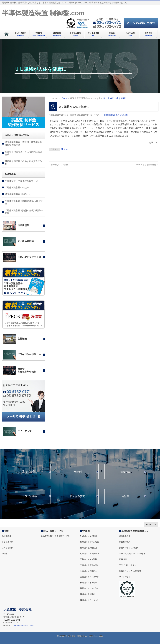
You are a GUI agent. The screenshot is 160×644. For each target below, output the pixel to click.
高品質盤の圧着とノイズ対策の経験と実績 (23, 153)
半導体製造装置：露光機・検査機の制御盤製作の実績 (23, 144)
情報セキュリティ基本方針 (130, 571)
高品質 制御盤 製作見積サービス (55, 536)
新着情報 (123, 559)
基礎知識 (125, 472)
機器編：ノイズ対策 (89, 583)
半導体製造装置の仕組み (17, 187)
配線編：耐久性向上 (89, 548)
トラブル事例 (30, 496)
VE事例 (77, 472)
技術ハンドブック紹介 (129, 548)
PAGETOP (151, 524)
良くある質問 (78, 496)
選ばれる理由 (30, 472)
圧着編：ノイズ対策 (89, 559)
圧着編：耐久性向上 (89, 571)
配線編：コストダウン (89, 554)
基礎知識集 (7, 536)
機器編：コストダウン (89, 600)
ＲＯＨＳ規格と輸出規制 (147, 165)
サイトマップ (125, 577)
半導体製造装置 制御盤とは (18, 194)
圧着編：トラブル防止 (89, 565)
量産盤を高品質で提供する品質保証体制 (23, 163)
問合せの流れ (125, 542)
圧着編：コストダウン (89, 577)
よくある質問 (8, 548)
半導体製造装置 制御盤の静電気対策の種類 (24, 212)
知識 (6, 531)
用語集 (125, 496)
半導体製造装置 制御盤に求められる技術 (24, 202)
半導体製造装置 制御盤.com (43, 13)
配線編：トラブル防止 (89, 542)
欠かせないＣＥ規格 (58, 165)
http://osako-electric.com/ (24, 626)
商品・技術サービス (53, 531)
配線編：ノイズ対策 (89, 536)
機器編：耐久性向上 (89, 594)
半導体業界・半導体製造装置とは (21, 181)
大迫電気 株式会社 (76, 636)
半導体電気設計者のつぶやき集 (116, 115)
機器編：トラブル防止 (89, 588)
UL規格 (65, 149)
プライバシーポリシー (129, 565)
